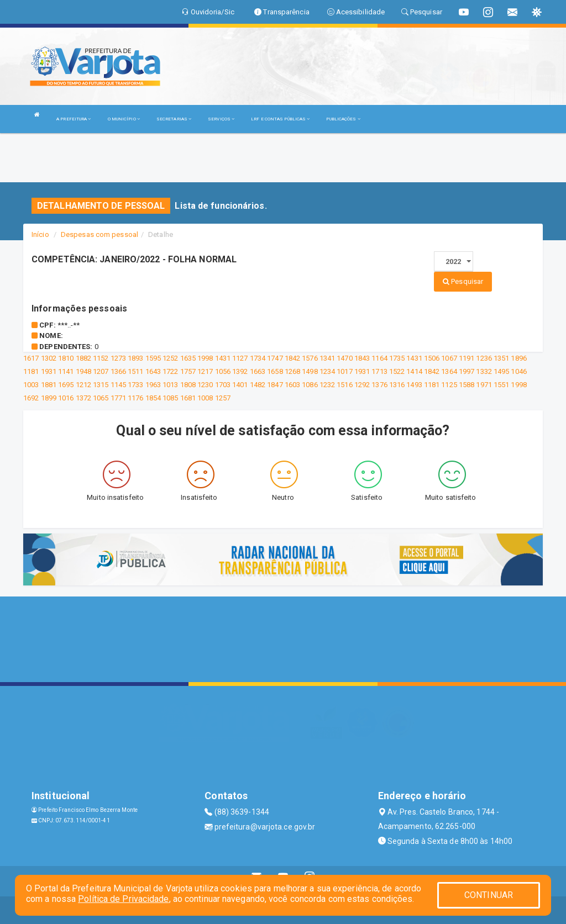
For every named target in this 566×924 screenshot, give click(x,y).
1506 (432, 358)
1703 (223, 385)
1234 (327, 371)
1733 (135, 385)
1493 (414, 385)
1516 (344, 385)
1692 (31, 398)
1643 (153, 371)
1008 (205, 398)
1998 (205, 358)
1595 (153, 358)
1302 (49, 358)
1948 (83, 371)
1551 (501, 385)
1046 (518, 371)
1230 (205, 385)
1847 (275, 385)
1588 (467, 385)
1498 (310, 371)
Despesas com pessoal (99, 234)
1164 (379, 358)
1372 (83, 398)
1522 (397, 371)
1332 (484, 371)
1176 (135, 398)
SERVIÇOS (221, 119)
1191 (467, 358)
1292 (362, 385)
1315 (101, 385)
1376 (379, 385)
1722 (170, 371)
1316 (397, 385)
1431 (223, 358)
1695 (66, 385)
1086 (310, 385)
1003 (31, 385)
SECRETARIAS (174, 119)
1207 (101, 371)
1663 (258, 371)
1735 (397, 358)
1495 (501, 371)
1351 (501, 358)
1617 (31, 358)
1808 (188, 385)
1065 (101, 398)
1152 (101, 358)
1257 (223, 398)
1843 (362, 358)
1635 (188, 358)
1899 (49, 398)
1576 (310, 358)
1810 (66, 358)
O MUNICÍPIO (124, 119)
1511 (135, 371)
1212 (83, 385)
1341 (327, 358)
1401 (240, 385)
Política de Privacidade (123, 899)
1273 (118, 358)
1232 (327, 385)
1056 (223, 371)
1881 (49, 385)
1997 (467, 371)
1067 (449, 358)
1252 (170, 358)
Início (40, 234)
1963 (153, 385)
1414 (414, 371)
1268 (292, 371)
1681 (188, 398)
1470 (344, 358)
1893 (135, 358)
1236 (484, 358)
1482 (258, 385)
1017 (344, 371)
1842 (292, 358)
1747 (275, 358)
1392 (240, 371)
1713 (379, 371)
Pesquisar (463, 281)
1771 (118, 398)
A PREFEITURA (74, 119)
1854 (153, 398)
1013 (170, 385)
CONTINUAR (489, 895)
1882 (83, 358)
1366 (118, 371)
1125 (449, 385)
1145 (118, 385)
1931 (49, 371)
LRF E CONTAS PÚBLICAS (280, 119)
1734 (258, 358)
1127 (240, 358)
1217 (205, 371)
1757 (188, 371)
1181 (31, 371)
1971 (484, 385)
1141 (66, 371)
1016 (66, 398)
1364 (449, 371)
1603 (292, 385)
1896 (518, 358)
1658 (275, 371)
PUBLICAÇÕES (343, 119)
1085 (170, 398)
